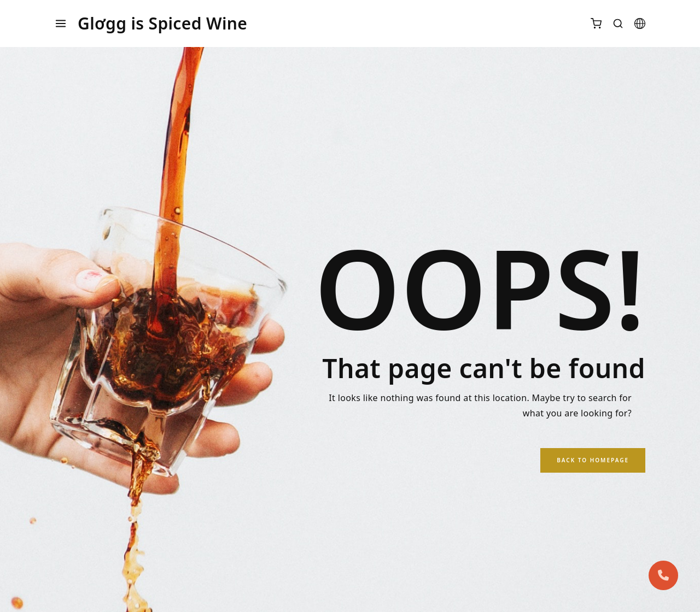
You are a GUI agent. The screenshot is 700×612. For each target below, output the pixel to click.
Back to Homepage (593, 460)
